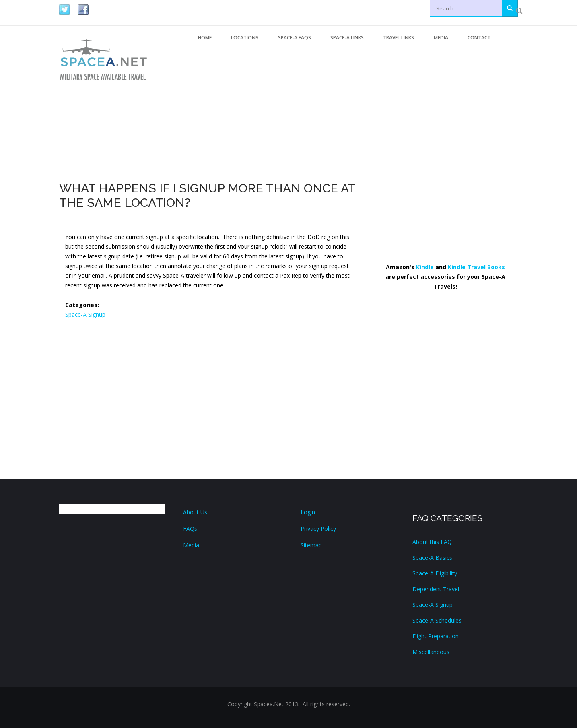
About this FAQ (432, 542)
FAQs (190, 529)
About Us (195, 512)
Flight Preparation (436, 636)
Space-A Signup (85, 315)
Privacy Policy (318, 529)
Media (445, 38)
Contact (483, 38)
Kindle (425, 267)
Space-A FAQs (296, 38)
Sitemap (311, 545)
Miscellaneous (431, 652)
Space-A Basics (432, 558)
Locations (246, 38)
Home (205, 38)
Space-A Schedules (437, 621)
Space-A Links (349, 38)
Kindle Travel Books (476, 267)
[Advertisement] (353, 106)
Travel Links (402, 38)
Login (308, 512)
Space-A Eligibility (435, 574)
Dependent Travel (436, 589)
